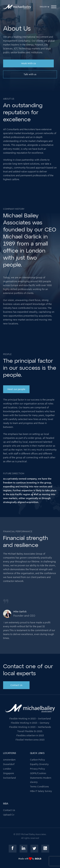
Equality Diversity (39, 764)
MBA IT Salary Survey (41, 791)
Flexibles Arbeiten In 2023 (30, 736)
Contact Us (16, 685)
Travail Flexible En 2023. (30, 731)
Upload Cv (9, 815)
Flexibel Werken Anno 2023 (30, 740)
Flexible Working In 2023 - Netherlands (30, 727)
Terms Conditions (39, 787)
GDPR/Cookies (38, 773)
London (7, 769)
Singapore (9, 773)
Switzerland (9, 778)
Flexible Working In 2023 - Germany (30, 723)
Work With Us (29, 64)
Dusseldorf (9, 764)
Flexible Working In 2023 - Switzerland (30, 719)
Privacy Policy (37, 769)
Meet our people (16, 389)
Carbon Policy (37, 760)
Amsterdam (9, 760)
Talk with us (30, 74)
